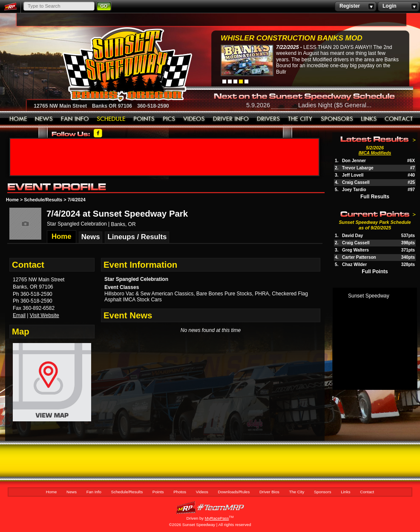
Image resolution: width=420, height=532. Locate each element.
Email (19, 315)
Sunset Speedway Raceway (106, 64)
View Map (52, 386)
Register (355, 6)
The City (301, 119)
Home (18, 119)
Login (398, 6)
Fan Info (75, 119)
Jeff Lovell (353, 175)
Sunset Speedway (369, 296)
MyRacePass (210, 508)
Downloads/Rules (231, 119)
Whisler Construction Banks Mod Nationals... (292, 39)
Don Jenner (354, 161)
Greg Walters (355, 250)
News (44, 119)
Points (144, 119)
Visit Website (45, 315)
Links (369, 119)
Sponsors (337, 119)
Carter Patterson (359, 257)
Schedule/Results (111, 119)
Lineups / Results (137, 237)
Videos (194, 119)
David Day (352, 236)
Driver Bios (269, 119)
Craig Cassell (356, 182)
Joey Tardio (354, 190)
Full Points (375, 272)
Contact (399, 119)
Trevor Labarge (358, 168)
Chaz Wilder (354, 265)
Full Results (375, 197)
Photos (169, 119)
